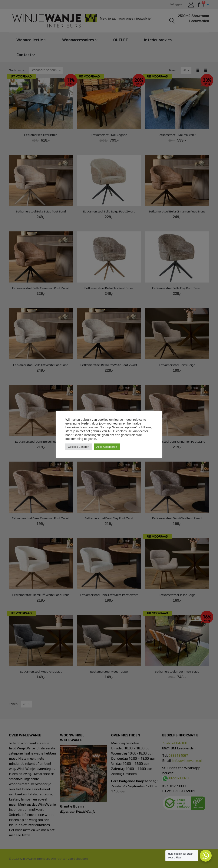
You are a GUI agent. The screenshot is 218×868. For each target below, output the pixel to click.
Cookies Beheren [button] (79, 447)
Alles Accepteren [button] (107, 447)
